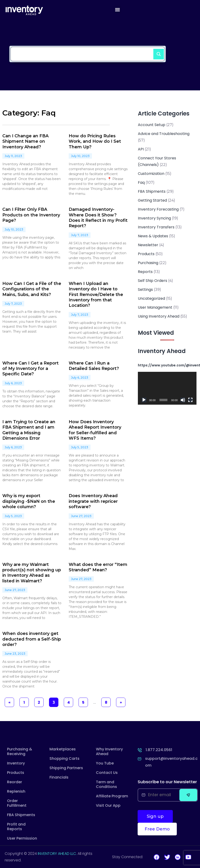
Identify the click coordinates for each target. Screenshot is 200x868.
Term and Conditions (106, 784)
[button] (117, 10)
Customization (151, 174)
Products (146, 254)
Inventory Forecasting (158, 209)
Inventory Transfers (156, 227)
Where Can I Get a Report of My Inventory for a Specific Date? (30, 369)
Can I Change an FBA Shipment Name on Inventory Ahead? (25, 141)
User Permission (22, 838)
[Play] (144, 400)
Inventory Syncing (154, 218)
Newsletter (148, 245)
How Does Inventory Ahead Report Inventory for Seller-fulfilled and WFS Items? (95, 430)
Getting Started (152, 200)
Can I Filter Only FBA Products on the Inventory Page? (31, 215)
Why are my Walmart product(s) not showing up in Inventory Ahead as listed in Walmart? (32, 573)
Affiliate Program (112, 796)
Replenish (16, 791)
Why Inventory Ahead (109, 751)
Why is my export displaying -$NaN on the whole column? (29, 501)
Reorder (15, 782)
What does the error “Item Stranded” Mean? (98, 567)
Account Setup (152, 125)
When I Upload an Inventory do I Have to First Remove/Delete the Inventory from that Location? (96, 295)
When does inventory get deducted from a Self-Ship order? (32, 639)
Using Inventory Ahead (159, 316)
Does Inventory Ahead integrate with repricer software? (93, 501)
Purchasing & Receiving (20, 751)
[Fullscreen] (190, 400)
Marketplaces (63, 749)
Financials (59, 777)
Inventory (16, 763)
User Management (155, 307)
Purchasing (148, 263)
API (141, 149)
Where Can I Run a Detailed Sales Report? (94, 366)
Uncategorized (151, 298)
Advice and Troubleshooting (164, 134)
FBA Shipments (152, 191)
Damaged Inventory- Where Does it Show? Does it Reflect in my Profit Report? (98, 218)
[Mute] (183, 400)
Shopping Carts (64, 759)
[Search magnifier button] (157, 52)
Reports (145, 272)
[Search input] (83, 51)
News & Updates (153, 236)
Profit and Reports (16, 827)
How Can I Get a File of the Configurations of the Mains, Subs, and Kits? (32, 289)
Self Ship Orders (153, 281)
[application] (167, 388)
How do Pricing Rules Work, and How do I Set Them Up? (95, 141)
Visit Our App (108, 805)
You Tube (105, 763)
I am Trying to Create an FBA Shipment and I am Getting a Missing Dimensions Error (29, 430)
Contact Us (107, 773)
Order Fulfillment (17, 803)
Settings (145, 290)
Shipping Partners (66, 768)
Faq (141, 182)
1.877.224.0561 (159, 750)
